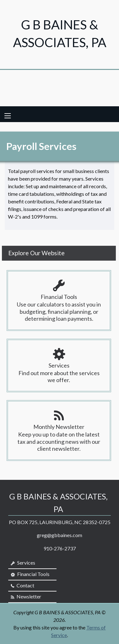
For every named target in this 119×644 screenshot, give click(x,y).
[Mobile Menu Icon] (8, 116)
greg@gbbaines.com (60, 535)
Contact (23, 585)
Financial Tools (30, 574)
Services (23, 563)
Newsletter (26, 597)
